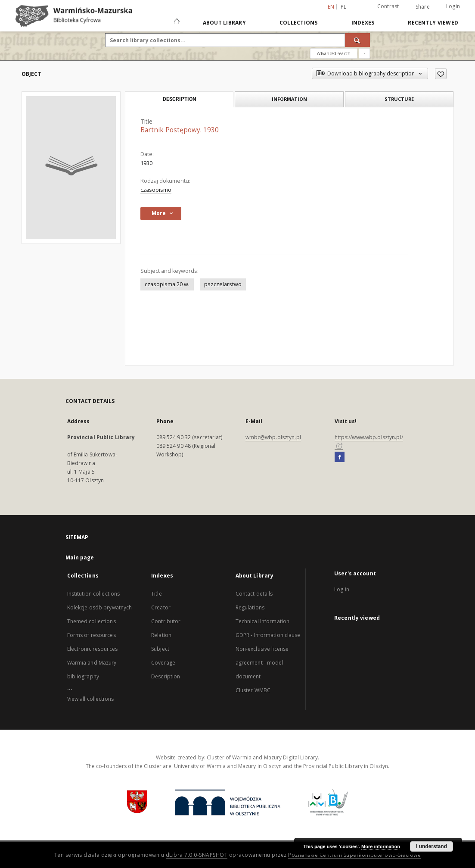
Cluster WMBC (253, 690)
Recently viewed (433, 23)
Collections (299, 23)
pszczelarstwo (223, 284)
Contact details (254, 594)
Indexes (363, 23)
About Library (224, 23)
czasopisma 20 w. (167, 284)
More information (381, 846)
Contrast (388, 6)
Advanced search (334, 53)
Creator (161, 607)
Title (157, 594)
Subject (160, 649)
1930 (146, 163)
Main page (80, 557)
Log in (342, 589)
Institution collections (94, 594)
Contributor (166, 621)
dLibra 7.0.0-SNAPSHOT (197, 855)
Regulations (250, 607)
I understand (432, 846)
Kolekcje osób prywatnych (100, 607)
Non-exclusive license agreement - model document (262, 663)
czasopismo (156, 190)
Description (166, 676)
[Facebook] (340, 457)
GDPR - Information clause (268, 635)
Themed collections (92, 621)
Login (453, 6)
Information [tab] (289, 99)
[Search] (357, 40)
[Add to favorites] (441, 74)
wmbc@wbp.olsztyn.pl (273, 437)
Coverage (163, 663)
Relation (161, 635)
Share (423, 7)
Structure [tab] (399, 99)
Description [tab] (179, 99)
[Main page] (176, 22)
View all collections (90, 699)
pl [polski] (344, 7)
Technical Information (263, 621)
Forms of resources (92, 635)
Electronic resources (92, 649)
